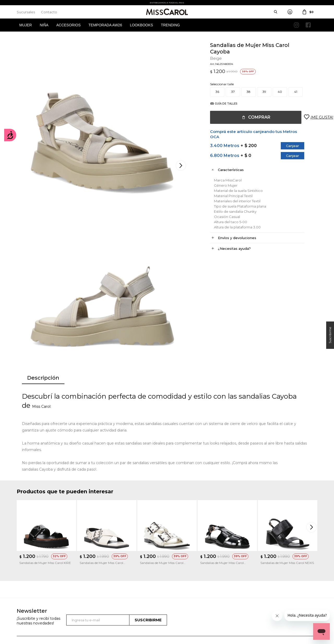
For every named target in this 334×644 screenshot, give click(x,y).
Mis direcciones (28, 578)
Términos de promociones (114, 578)
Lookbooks (142, 25)
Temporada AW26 (105, 25)
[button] (312, 429)
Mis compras (26, 570)
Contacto (49, 12)
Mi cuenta (24, 563)
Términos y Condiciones (112, 570)
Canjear (287, 146)
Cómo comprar (106, 563)
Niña (44, 25)
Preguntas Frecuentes (111, 586)
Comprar (254, 117)
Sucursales (26, 12)
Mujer (26, 25)
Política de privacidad (188, 570)
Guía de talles (221, 104)
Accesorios (68, 25)
